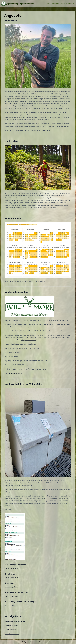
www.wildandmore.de (12, 634)
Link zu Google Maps (11, 568)
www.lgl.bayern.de (11, 630)
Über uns (49, 4)
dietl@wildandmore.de (29, 340)
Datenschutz (53, 642)
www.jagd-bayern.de (11, 626)
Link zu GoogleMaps (11, 587)
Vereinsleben (56, 4)
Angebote (71, 4)
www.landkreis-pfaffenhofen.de (15, 621)
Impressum (45, 642)
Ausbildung (64, 4)
